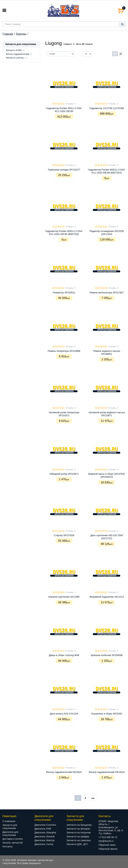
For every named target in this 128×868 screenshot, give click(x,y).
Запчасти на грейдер (78, 837)
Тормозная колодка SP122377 (64, 170)
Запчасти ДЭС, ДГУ (77, 844)
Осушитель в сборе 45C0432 (107, 714)
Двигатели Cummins (45, 825)
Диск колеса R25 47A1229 (64, 714)
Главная (8, 34)
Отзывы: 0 (70, 104)
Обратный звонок (108, 849)
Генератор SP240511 (64, 293)
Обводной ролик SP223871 (64, 474)
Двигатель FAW (43, 829)
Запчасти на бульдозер (79, 825)
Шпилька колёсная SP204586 (107, 655)
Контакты (7, 847)
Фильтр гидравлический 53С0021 (64, 772)
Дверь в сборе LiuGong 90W (64, 655)
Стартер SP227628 (64, 535)
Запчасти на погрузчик (79, 833)
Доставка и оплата (13, 839)
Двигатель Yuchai (44, 844)
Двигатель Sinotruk (45, 837)
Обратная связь (107, 845)
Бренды (21, 34)
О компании (9, 821)
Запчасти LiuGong (15, 58)
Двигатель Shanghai (45, 833)
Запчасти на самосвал (79, 840)
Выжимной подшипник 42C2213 (107, 597)
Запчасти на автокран (78, 829)
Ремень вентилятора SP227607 (107, 293)
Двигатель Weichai (44, 840)
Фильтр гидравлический (17, 54)
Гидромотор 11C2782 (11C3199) (107, 108)
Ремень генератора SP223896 (64, 351)
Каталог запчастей (13, 843)
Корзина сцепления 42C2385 (64, 597)
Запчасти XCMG (14, 50)
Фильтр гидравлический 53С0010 (107, 772)
